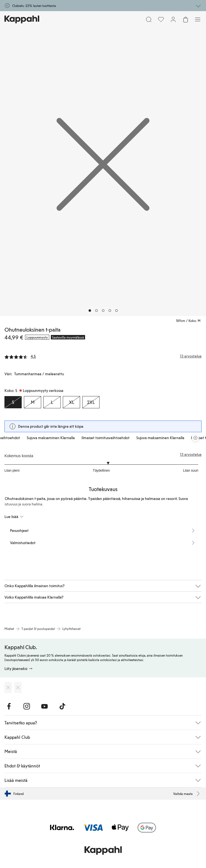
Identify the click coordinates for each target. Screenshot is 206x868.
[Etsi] (149, 19)
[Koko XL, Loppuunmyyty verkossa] (71, 402)
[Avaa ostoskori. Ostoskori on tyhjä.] (185, 19)
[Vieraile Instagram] (27, 706)
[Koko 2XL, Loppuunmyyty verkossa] (91, 402)
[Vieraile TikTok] (62, 706)
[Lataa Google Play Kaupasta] (18, 687)
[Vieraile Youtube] (44, 706)
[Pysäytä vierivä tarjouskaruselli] (195, 438)
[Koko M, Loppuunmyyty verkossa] (33, 402)
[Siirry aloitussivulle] (22, 19)
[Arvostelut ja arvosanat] (103, 356)
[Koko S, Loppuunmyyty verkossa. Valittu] (13, 402)
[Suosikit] (161, 19)
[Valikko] (198, 19)
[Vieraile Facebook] (9, 706)
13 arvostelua (191, 454)
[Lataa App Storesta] (8, 687)
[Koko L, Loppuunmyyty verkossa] (52, 402)
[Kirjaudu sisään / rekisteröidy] (173, 19)
